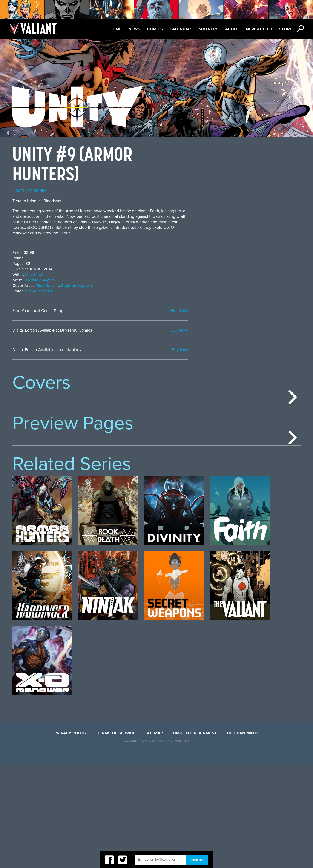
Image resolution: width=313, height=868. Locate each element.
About (232, 29)
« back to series (142, 191)
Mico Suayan (160, 286)
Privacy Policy (71, 836)
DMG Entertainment (195, 836)
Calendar (180, 29)
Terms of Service (116, 836)
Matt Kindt (147, 275)
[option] (42, 440)
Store (286, 29)
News (134, 29)
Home (116, 29)
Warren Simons (151, 291)
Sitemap (154, 836)
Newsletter (259, 29)
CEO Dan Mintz (243, 836)
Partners (208, 29)
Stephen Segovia (152, 280)
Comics (155, 29)
